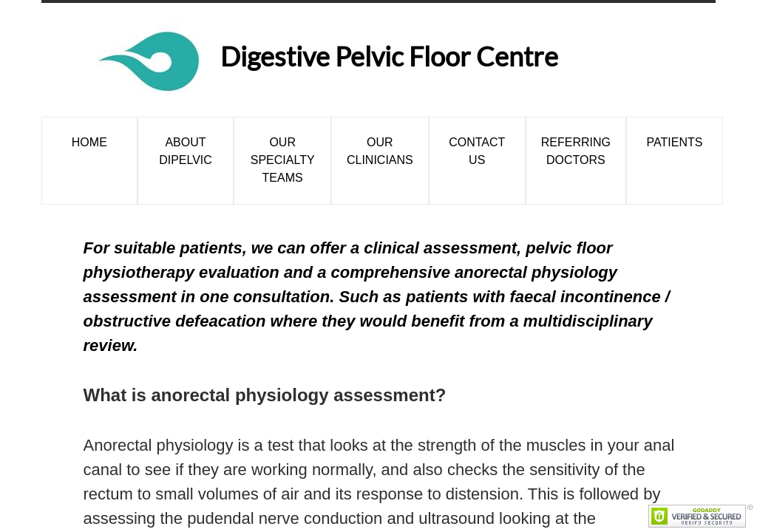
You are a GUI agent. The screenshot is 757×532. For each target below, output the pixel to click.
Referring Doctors (576, 151)
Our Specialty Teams (283, 160)
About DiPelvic (186, 151)
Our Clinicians (380, 151)
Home (89, 142)
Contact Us (477, 151)
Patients (675, 142)
